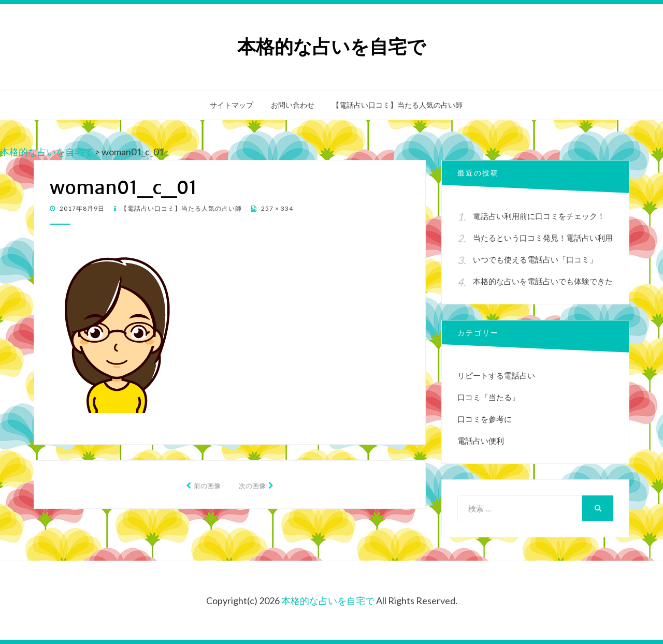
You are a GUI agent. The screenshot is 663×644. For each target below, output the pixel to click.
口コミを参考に (485, 419)
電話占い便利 (481, 441)
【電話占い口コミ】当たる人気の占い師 (397, 105)
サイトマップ (232, 105)
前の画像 (207, 486)
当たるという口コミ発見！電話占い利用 (543, 238)
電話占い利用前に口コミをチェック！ (539, 216)
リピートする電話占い (496, 375)
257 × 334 (276, 208)
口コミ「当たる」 (488, 397)
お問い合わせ (293, 105)
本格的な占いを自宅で (331, 47)
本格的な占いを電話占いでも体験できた (543, 281)
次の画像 (252, 486)
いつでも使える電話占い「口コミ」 (535, 259)
